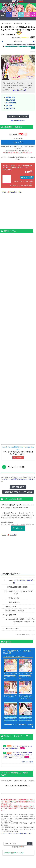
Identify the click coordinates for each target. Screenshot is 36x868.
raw (20, 192)
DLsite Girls (15, 15)
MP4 (14, 45)
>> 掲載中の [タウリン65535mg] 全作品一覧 (18, 726)
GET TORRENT (18, 487)
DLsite (28, 23)
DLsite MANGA (21, 15)
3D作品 (7, 46)
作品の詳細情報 (10, 100)
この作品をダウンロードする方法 (18, 492)
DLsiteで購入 (18, 142)
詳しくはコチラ (18, 458)
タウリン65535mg (21, 45)
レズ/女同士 (27, 46)
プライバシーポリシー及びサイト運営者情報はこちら (16, 833)
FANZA (9, 14)
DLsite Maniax (3, 15)
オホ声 (16, 46)
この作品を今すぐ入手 (19, 90)
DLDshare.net (7, 23)
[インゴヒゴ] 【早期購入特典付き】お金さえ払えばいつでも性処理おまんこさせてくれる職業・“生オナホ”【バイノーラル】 (18, 755)
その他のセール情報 (27, 762)
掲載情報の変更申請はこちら (25, 635)
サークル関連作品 (11, 103)
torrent (4, 192)
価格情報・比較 (10, 97)
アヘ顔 (11, 46)
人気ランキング (10, 108)
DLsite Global (33, 15)
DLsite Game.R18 (27, 15)
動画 (28, 45)
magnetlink (13, 192)
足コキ (33, 48)
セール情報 (9, 106)
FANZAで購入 (27, 177)
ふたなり (21, 46)
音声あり (33, 45)
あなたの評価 (16, 38)
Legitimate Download (18, 120)
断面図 (33, 46)
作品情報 (18, 23)
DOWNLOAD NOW (18, 116)
